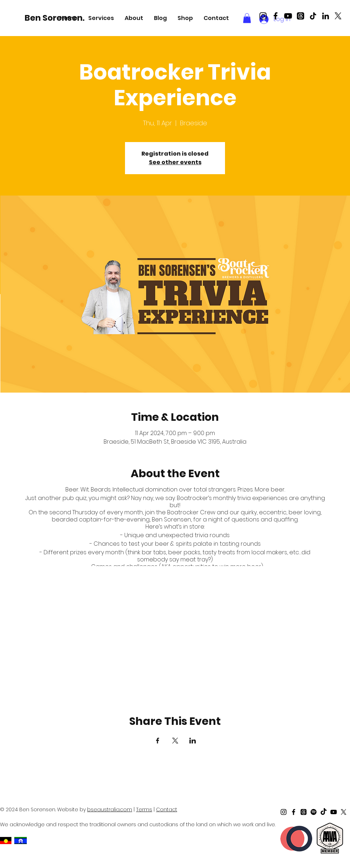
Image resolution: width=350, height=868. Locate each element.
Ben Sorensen (171, 519)
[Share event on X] (175, 741)
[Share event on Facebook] (158, 741)
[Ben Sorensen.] (56, 18)
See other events (175, 162)
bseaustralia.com (110, 809)
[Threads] (301, 16)
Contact (167, 809)
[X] (338, 16)
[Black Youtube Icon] (288, 16)
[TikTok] (313, 16)
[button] (101, 18)
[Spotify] (314, 812)
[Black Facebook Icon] (276, 16)
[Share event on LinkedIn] (193, 741)
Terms (144, 809)
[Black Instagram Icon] (263, 16)
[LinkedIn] (326, 16)
